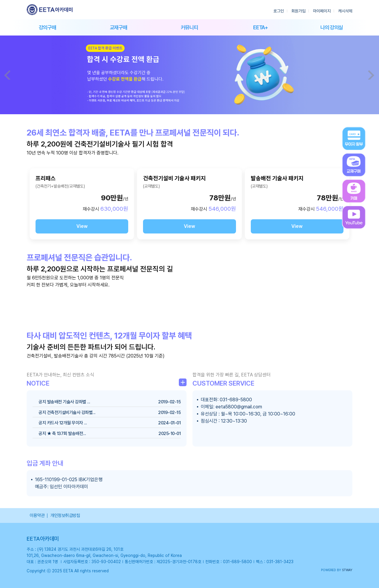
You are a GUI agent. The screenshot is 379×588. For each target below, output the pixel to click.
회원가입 (298, 11)
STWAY (347, 570)
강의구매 (48, 27)
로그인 (279, 11)
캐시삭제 (345, 11)
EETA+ (260, 27)
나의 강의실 (332, 27)
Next (371, 75)
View (82, 226)
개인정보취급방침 (65, 515)
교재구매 (119, 27)
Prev (8, 75)
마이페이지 (322, 11)
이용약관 (37, 515)
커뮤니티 (190, 27)
